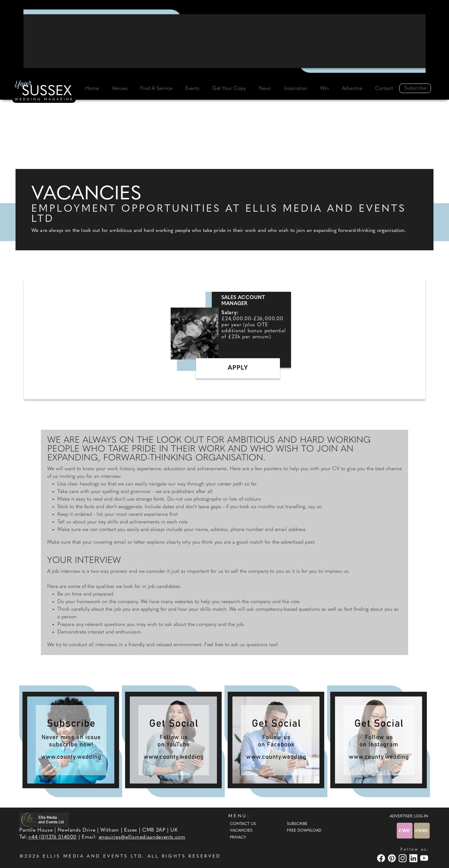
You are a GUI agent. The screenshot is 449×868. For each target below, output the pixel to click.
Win (325, 89)
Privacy (238, 838)
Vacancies (241, 831)
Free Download (304, 831)
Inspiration (296, 89)
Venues (120, 89)
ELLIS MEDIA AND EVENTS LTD (92, 856)
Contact (384, 89)
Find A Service (156, 89)
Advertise (352, 89)
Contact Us (243, 824)
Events (192, 89)
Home (92, 89)
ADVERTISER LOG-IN (409, 816)
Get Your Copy (229, 89)
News (265, 89)
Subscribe (415, 88)
